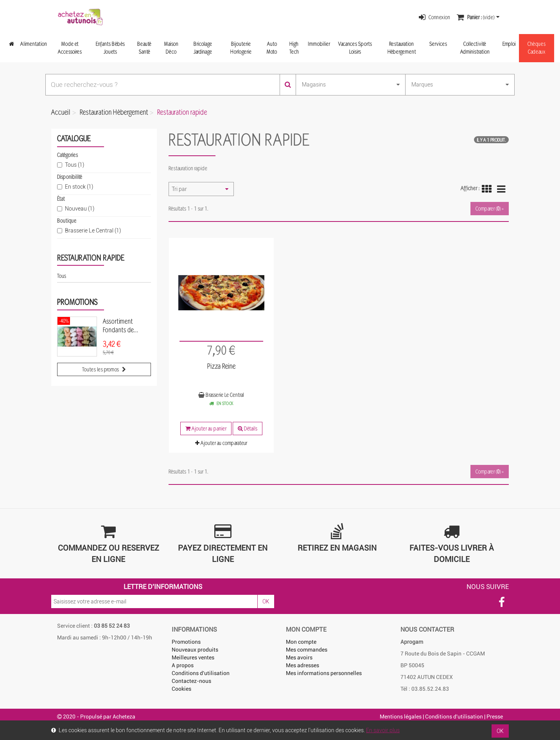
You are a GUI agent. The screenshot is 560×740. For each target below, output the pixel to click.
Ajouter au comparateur (221, 443)
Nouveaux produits (195, 650)
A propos (183, 665)
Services (438, 44)
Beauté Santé (144, 48)
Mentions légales (401, 717)
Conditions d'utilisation (201, 673)
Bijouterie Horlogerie (241, 48)
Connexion (434, 17)
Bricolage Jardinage (203, 48)
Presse (495, 717)
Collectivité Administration (475, 48)
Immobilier (319, 44)
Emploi (509, 44)
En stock (79, 187)
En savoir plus (383, 730)
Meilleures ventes (193, 657)
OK (266, 601)
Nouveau (80, 209)
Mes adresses (302, 665)
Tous (74, 165)
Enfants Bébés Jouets (110, 48)
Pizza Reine (221, 366)
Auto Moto (272, 48)
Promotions (77, 302)
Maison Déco (171, 48)
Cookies (181, 689)
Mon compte (301, 642)
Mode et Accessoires (70, 48)
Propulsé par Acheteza (108, 717)
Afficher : (470, 188)
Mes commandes (307, 650)
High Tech (294, 48)
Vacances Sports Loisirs (355, 48)
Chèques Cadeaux (537, 48)
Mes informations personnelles (324, 673)
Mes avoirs (299, 657)
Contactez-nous (191, 681)
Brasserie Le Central (93, 230)
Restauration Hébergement (402, 48)
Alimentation (34, 44)
